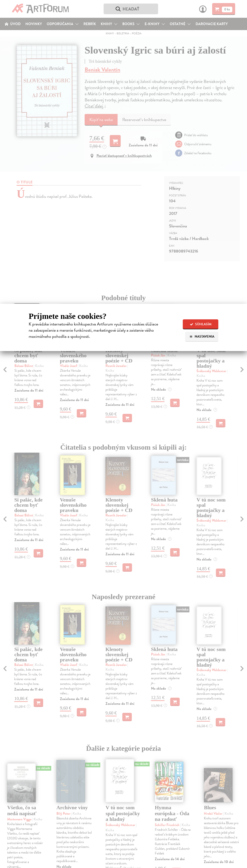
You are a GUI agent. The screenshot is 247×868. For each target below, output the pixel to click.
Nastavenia (202, 337)
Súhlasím (201, 324)
